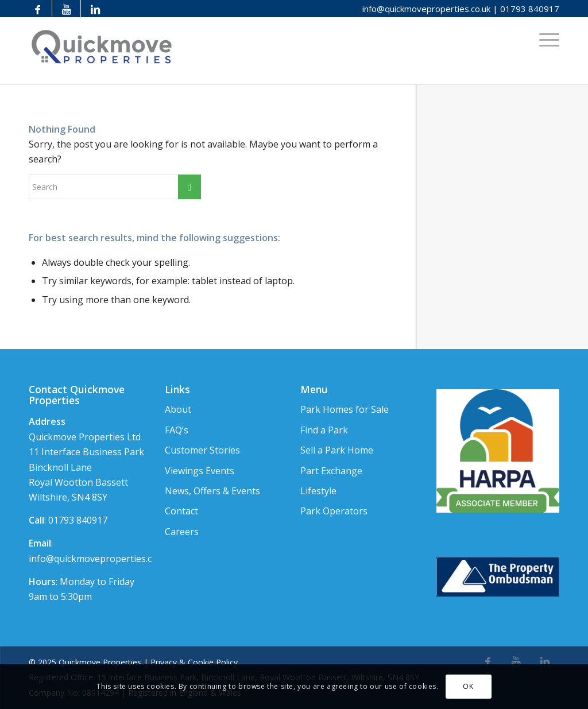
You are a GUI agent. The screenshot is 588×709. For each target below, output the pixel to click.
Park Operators (334, 511)
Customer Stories (202, 450)
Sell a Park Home (337, 450)
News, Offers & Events (212, 491)
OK (468, 686)
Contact (181, 511)
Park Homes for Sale (345, 409)
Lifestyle (318, 491)
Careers (182, 532)
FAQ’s (177, 430)
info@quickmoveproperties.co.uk (426, 9)
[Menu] (546, 39)
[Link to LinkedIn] (95, 9)
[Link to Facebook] (38, 9)
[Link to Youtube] (66, 9)
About (178, 409)
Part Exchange (331, 471)
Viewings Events (200, 471)
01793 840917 (530, 9)
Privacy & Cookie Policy (194, 662)
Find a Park (324, 430)
